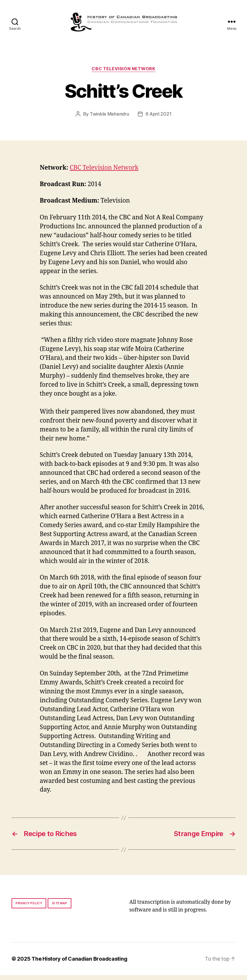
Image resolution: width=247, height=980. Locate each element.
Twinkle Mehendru (109, 119)
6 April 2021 (159, 119)
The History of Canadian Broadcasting (79, 964)
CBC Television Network (123, 74)
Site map (60, 908)
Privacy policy (29, 908)
